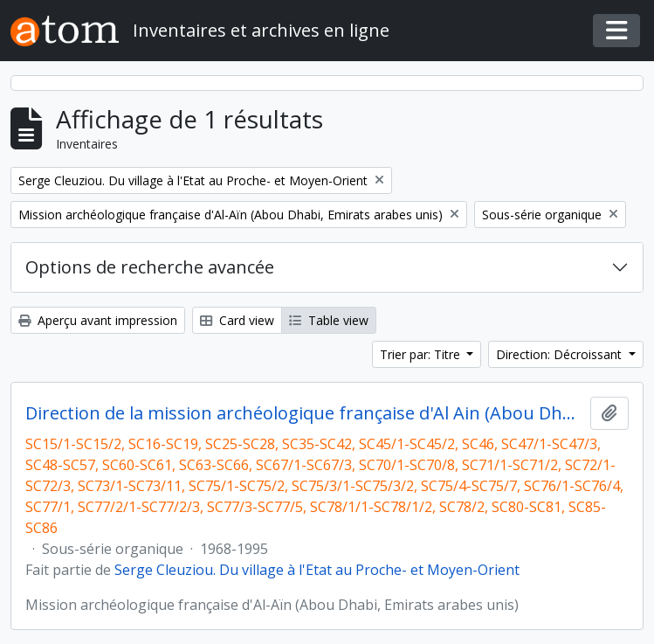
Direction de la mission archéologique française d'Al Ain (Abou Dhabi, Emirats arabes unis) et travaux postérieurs (304, 413)
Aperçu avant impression (98, 320)
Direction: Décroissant (561, 354)
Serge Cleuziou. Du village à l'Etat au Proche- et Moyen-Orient (317, 570)
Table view (329, 320)
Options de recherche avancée (150, 267)
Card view (237, 320)
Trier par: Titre (422, 354)
